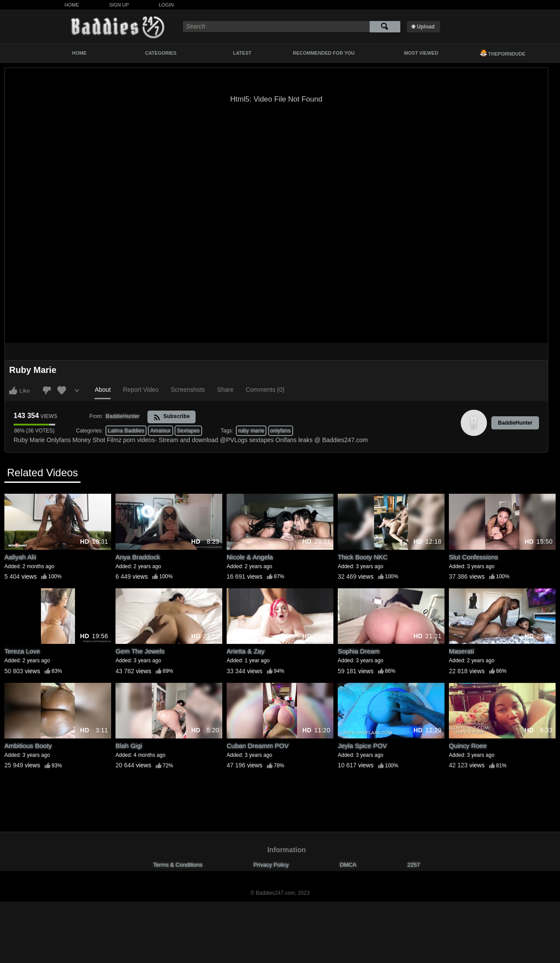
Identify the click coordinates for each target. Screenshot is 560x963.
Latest (242, 53)
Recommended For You (324, 53)
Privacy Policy (271, 865)
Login (166, 5)
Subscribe (172, 417)
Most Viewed (421, 53)
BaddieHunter (515, 423)
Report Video (141, 390)
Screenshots (188, 390)
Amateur (160, 431)
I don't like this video (47, 390)
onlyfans (281, 431)
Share (225, 390)
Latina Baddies (126, 431)
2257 (414, 865)
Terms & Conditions (178, 865)
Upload (426, 27)
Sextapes (188, 431)
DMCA (348, 865)
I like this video (13, 390)
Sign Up (119, 5)
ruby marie (251, 431)
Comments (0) (265, 390)
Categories (161, 53)
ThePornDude (503, 53)
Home (72, 5)
